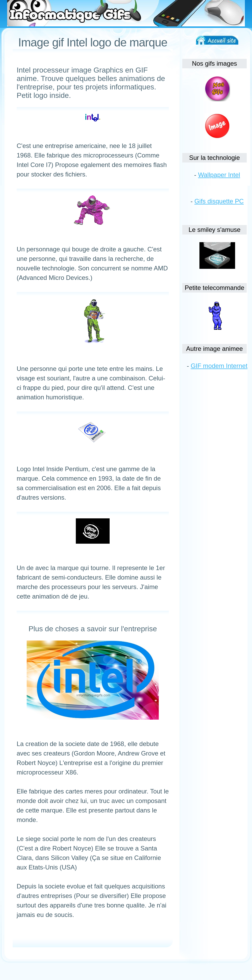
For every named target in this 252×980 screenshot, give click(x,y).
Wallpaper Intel (219, 175)
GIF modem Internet (219, 366)
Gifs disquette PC (219, 201)
